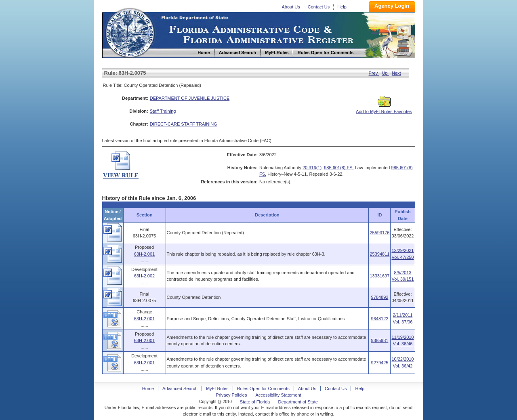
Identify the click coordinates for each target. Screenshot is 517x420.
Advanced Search (180, 388)
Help (342, 7)
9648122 (380, 319)
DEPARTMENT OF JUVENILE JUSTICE (190, 98)
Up (386, 73)
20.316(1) (312, 168)
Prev (374, 73)
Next (396, 73)
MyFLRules (217, 388)
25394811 (379, 254)
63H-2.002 (144, 276)
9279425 (380, 363)
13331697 (379, 276)
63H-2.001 (144, 254)
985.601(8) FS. (339, 168)
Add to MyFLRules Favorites (384, 109)
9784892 (380, 297)
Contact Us (319, 7)
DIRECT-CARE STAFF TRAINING (184, 124)
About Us (291, 7)
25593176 (379, 233)
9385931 (380, 340)
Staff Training (163, 111)
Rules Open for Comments (263, 388)
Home (130, 32)
